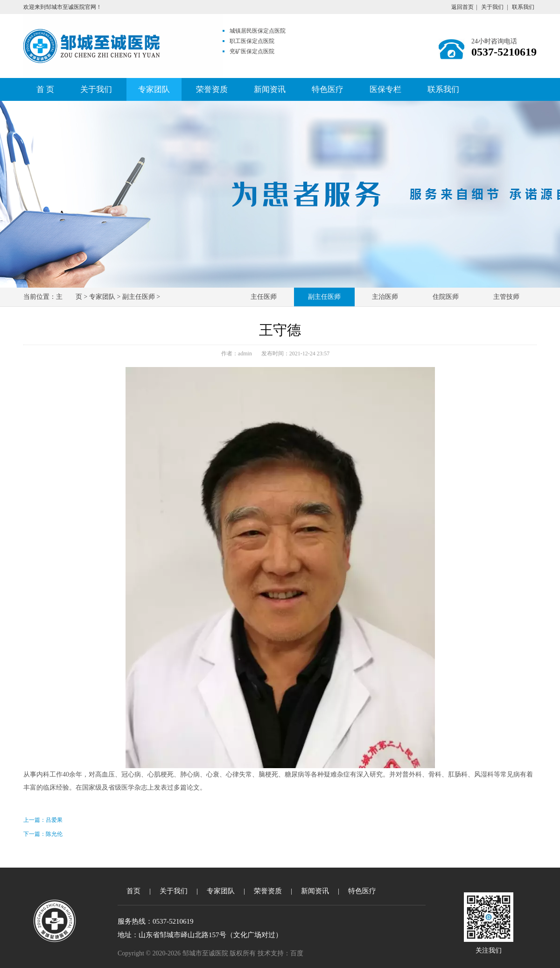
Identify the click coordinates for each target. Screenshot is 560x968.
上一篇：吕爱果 (43, 820)
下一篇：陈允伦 (43, 834)
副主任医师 (139, 297)
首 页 (45, 89)
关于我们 (492, 7)
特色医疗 (328, 89)
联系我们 (523, 7)
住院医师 (446, 297)
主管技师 (506, 297)
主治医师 (385, 297)
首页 (133, 891)
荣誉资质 (212, 89)
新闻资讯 (270, 89)
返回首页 (462, 7)
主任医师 (264, 297)
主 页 (69, 297)
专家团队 (154, 89)
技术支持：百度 (280, 953)
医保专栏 (385, 89)
